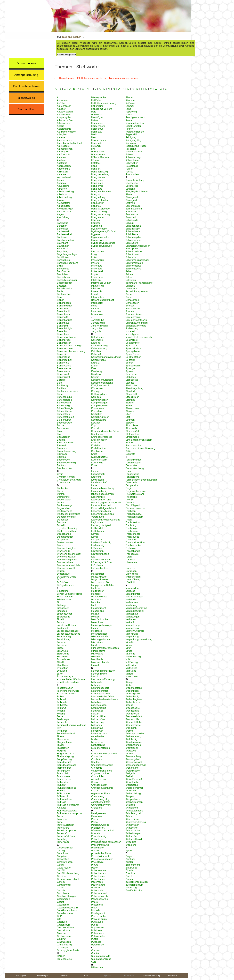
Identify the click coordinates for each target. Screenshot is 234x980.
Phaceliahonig (99, 836)
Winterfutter (132, 825)
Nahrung (96, 685)
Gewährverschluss (67, 910)
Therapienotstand (135, 494)
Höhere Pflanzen (100, 157)
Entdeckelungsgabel (68, 631)
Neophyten (97, 731)
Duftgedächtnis (65, 585)
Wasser (130, 754)
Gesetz (61, 902)
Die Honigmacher (71, 37)
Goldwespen (64, 936)
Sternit (129, 406)
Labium (95, 471)
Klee (94, 368)
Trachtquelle (132, 537)
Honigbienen (98, 177)
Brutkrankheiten (65, 443)
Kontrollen (97, 414)
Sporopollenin (133, 366)
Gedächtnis (63, 859)
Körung (95, 391)
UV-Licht (130, 582)
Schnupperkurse (134, 249)
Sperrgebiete (133, 351)
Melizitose (97, 631)
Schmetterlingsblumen (138, 246)
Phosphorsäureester (102, 859)
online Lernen (98, 779)
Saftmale (130, 203)
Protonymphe (99, 916)
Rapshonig (131, 112)
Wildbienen (132, 808)
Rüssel (129, 172)
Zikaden (130, 870)
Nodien (95, 739)
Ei (58, 602)
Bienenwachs (64, 366)
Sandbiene (131, 212)
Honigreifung (98, 197)
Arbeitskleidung (65, 192)
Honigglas (97, 189)
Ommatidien (98, 776)
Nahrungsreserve (101, 694)
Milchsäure (97, 642)
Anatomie (62, 163)
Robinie (129, 155)
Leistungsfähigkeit (101, 525)
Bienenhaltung (65, 320)
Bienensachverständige (69, 346)
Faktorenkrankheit (67, 694)
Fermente (62, 722)
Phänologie (97, 839)
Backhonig (63, 223)
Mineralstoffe (98, 651)
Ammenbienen (65, 149)
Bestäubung (63, 277)
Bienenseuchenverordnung (71, 351)
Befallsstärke (64, 249)
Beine (60, 266)
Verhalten (131, 619)
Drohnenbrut (64, 551)
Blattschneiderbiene (68, 391)
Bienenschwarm (66, 349)
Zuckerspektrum (134, 885)
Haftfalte (96, 100)
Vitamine (130, 654)
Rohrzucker (132, 163)
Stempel (130, 400)
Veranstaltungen (134, 597)
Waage (129, 682)
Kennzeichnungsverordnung (106, 357)
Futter (60, 822)
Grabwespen (64, 942)
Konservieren (98, 408)
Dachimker (63, 488)
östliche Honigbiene (102, 771)
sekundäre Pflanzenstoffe (139, 283)
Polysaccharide (100, 899)
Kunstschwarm (99, 460)
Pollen (95, 868)
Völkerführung (133, 657)
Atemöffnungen (65, 209)
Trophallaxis (132, 554)
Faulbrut (61, 708)
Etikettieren (63, 665)
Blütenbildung (65, 397)
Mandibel (96, 594)
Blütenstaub (63, 414)
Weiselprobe (132, 782)
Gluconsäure (64, 925)
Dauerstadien (64, 500)
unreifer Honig (133, 577)
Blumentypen (64, 420)
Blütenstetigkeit (65, 417)
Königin (95, 377)
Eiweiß (60, 619)
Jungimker (97, 328)
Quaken (95, 950)
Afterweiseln (64, 123)
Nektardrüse (98, 719)
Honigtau (96, 206)
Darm (60, 491)
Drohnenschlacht (66, 568)
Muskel (95, 665)
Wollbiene (131, 845)
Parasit (95, 819)
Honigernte (97, 186)
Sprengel (130, 368)
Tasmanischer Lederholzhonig (142, 480)
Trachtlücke (132, 531)
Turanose (130, 560)
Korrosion (96, 428)
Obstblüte (97, 759)
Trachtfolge (132, 528)
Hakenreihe (97, 106)
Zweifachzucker (134, 891)
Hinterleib (96, 143)
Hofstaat (96, 163)
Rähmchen (97, 967)
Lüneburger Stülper (102, 562)
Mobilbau (96, 657)
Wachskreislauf (134, 716)
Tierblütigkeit (133, 505)
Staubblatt (131, 394)
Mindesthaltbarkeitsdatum (105, 648)
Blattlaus (62, 388)
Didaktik (61, 525)
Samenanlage (133, 206)
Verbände (131, 600)
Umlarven (131, 568)
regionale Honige (135, 132)
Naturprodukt (99, 708)
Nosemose (97, 742)
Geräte (61, 888)
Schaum (130, 223)
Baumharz (62, 243)
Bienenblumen (65, 306)
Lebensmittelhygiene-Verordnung (103, 515)
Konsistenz (97, 411)
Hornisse (96, 223)
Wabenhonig (132, 697)
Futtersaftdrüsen (66, 836)
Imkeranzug (98, 260)
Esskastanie (63, 659)
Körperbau (97, 388)
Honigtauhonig (99, 212)
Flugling (61, 751)
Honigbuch (97, 183)
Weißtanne (131, 791)
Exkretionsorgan (66, 676)
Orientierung (98, 796)
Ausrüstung (63, 217)
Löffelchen (97, 548)
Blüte (60, 394)
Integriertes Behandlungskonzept (103, 299)
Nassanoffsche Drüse (103, 697)
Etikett (60, 662)
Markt (94, 605)
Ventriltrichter (133, 594)
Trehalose (131, 548)
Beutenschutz (64, 294)
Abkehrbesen (64, 106)
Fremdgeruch (64, 762)
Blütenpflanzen (65, 411)
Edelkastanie (64, 600)
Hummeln (97, 226)
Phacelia (96, 833)
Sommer (130, 311)
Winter (129, 816)
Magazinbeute (99, 577)
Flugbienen (63, 748)
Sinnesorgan (132, 300)
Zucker (129, 879)
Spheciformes (133, 354)
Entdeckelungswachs (69, 634)
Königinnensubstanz (102, 383)
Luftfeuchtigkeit (100, 568)
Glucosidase (64, 930)
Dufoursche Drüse (67, 577)
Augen (60, 214)
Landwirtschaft (99, 483)
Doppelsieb (63, 540)
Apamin (61, 180)
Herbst (95, 134)
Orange (95, 782)
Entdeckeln (63, 628)
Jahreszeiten (98, 323)
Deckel (61, 503)
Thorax (129, 500)
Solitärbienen (133, 309)
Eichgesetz (63, 608)
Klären (95, 366)
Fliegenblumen (65, 742)
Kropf (94, 454)
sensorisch (131, 289)
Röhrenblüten (133, 160)
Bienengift (62, 317)
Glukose (61, 933)
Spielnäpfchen (133, 357)
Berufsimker (63, 271)
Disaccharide (64, 534)
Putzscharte (98, 933)
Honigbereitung (100, 172)
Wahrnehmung (133, 736)
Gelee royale (64, 868)
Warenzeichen (133, 745)
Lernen (95, 534)
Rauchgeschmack (135, 117)
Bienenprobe (64, 340)
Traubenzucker (134, 545)
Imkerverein (98, 271)
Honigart (96, 169)
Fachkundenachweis (68, 691)
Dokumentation (65, 537)
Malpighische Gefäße (103, 585)
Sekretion (131, 280)
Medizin (95, 617)
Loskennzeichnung (101, 560)
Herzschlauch (99, 140)
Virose (129, 651)
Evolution (62, 671)
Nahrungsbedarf (100, 688)
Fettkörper (63, 731)
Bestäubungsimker (67, 280)
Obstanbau (97, 756)
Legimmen (97, 522)
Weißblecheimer (134, 788)
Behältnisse (63, 257)
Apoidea (61, 183)
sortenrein (131, 331)
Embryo (61, 622)
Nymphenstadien (101, 748)
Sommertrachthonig (136, 320)
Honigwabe (97, 217)
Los (93, 557)
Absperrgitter (64, 117)
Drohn (60, 545)
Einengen (62, 611)
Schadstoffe (132, 220)
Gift (59, 919)
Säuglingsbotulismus (137, 192)
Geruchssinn (64, 893)
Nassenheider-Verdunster (105, 699)
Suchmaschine (133, 445)
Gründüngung (64, 945)
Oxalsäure (97, 808)
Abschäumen (64, 115)
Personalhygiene (100, 825)
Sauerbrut (131, 217)
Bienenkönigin (64, 328)
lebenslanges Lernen (102, 494)
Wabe (129, 685)
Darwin (61, 494)
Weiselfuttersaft (134, 779)
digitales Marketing (67, 528)
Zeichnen (130, 859)
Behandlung (63, 260)
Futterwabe (63, 842)
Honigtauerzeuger (101, 209)
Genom (61, 882)
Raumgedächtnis (135, 123)
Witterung (131, 842)
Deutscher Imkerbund (69, 514)
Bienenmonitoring (66, 337)
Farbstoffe (62, 705)
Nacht (95, 676)
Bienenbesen (64, 303)
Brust (60, 431)
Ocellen (95, 762)
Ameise (61, 137)
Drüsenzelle (63, 574)
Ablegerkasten (65, 112)
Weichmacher (133, 771)
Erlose (60, 648)
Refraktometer (133, 126)
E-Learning (63, 591)
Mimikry (96, 645)
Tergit (129, 488)
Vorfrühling (131, 668)
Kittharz (95, 363)
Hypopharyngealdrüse (103, 243)
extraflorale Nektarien (69, 682)
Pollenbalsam (99, 873)
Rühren (129, 169)
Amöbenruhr (64, 155)
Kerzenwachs (98, 360)
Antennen (62, 174)
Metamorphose (99, 634)
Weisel (129, 776)
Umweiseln (132, 574)
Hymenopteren (99, 240)
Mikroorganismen (101, 639)
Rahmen (130, 106)
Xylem (129, 851)
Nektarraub (97, 728)
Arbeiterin (62, 189)
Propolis (96, 910)
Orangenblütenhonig (102, 788)
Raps (128, 109)
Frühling (61, 791)
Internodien (97, 303)
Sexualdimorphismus (137, 291)
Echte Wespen (65, 597)
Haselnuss (97, 115)
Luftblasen (97, 565)
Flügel (60, 745)
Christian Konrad (66, 477)
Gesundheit (63, 905)
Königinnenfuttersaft (102, 380)
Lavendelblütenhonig (103, 488)
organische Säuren (101, 794)
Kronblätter (97, 451)
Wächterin (131, 728)
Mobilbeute (97, 659)
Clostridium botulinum (69, 480)
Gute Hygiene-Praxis (68, 950)
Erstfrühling (63, 654)
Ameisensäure (65, 140)
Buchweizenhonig (66, 463)
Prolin (94, 908)
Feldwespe (63, 719)
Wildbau (130, 805)
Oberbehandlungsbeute (104, 754)
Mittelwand (97, 654)
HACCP (61, 956)
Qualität (95, 953)
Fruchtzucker (64, 779)
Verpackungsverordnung (139, 639)
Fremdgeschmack (67, 765)
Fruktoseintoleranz (67, 811)
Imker (94, 257)
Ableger (61, 109)
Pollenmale (97, 891)
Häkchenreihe (64, 959)
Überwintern (132, 562)
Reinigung (131, 137)
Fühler (60, 816)
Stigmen (130, 420)
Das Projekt (21, 976)
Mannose (96, 600)
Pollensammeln (100, 893)
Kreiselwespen (99, 440)
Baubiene (62, 237)
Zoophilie (130, 873)
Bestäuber (62, 274)
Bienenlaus (63, 334)
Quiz (94, 962)
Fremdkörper (64, 768)
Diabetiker (62, 520)
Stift (128, 417)
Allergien (62, 134)
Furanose (62, 819)
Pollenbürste (98, 879)
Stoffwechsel (133, 434)
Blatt (60, 383)
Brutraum (62, 448)
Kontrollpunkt (99, 420)
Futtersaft (62, 833)
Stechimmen (132, 397)
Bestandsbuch (65, 283)
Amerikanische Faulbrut (70, 143)
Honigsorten (98, 203)
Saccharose (132, 186)
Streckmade (132, 437)
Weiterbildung (133, 794)
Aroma (61, 200)
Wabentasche (133, 702)
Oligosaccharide (100, 773)
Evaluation (63, 668)
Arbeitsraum (64, 194)
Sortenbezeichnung (136, 326)
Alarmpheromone (66, 132)
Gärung (61, 851)
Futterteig (62, 839)
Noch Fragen (43, 976)
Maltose (96, 588)
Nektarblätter (99, 716)
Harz (94, 112)
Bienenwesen (64, 371)
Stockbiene (132, 425)
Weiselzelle (132, 785)
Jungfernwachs (100, 326)
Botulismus (63, 428)
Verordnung (132, 634)
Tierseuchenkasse (135, 508)
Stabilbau (131, 377)
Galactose (62, 853)
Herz (94, 137)
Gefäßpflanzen (65, 862)
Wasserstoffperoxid (136, 765)
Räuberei (130, 100)
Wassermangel (134, 762)
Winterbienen (133, 819)
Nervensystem (99, 734)
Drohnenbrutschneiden (69, 554)
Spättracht (131, 346)
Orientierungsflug (100, 799)
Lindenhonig (98, 545)
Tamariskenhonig (135, 468)
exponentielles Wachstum (71, 679)
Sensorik (130, 286)
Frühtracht (62, 796)
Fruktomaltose (65, 799)
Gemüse (61, 876)
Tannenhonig (132, 474)
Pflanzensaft (98, 828)
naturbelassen (99, 705)
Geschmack (63, 899)
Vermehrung (132, 628)
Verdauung (131, 605)
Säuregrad (131, 200)
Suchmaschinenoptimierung (141, 448)
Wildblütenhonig (134, 811)
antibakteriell (64, 177)
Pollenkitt (96, 888)
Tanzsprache (132, 477)
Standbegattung (134, 388)
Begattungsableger (67, 254)
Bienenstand (64, 357)
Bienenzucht (64, 377)
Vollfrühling (132, 662)
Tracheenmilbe (134, 514)
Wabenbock (132, 691)
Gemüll (61, 870)
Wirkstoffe (131, 836)
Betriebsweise (65, 289)
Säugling (130, 189)
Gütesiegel (63, 948)
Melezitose (97, 622)
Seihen (129, 274)
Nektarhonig (98, 722)
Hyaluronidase (99, 229)
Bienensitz (62, 354)
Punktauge (97, 922)
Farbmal (61, 699)
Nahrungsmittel (100, 691)
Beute (60, 291)
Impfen (95, 274)
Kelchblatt (97, 351)
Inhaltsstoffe (98, 286)
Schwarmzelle (133, 266)
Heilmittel (96, 132)
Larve (94, 485)
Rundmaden (132, 174)
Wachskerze (132, 714)
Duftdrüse (62, 582)
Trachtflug (131, 525)
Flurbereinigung (65, 756)
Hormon (96, 220)
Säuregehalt (132, 197)
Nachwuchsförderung (103, 679)
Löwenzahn (97, 551)
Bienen (61, 300)
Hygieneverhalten (101, 237)
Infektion (96, 280)
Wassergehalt (133, 759)
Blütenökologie (65, 408)
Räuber (129, 97)
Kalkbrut (96, 343)
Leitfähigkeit (98, 531)
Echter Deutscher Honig (70, 594)
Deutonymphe (65, 511)
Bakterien (62, 226)
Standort (130, 391)
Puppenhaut (98, 928)
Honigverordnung (101, 214)
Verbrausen (132, 602)
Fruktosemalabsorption (69, 813)
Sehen (129, 271)
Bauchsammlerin (66, 240)
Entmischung (64, 637)
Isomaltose (97, 314)
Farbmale (62, 702)
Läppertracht (98, 474)
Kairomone (97, 340)
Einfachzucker (65, 614)
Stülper (129, 443)
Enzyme (61, 642)
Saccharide (132, 183)
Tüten (129, 557)
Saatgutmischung (135, 180)
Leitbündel (97, 528)
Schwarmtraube (134, 263)
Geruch (61, 891)
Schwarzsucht (133, 269)
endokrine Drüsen (66, 625)
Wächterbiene (133, 725)
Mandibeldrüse (99, 597)
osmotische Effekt (101, 802)
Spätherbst (132, 340)
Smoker (130, 306)
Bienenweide (64, 368)
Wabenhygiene (134, 699)
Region (129, 129)
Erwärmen (62, 657)
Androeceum (64, 166)
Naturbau (96, 702)
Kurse (94, 465)
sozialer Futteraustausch (139, 337)
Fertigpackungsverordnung (72, 725)
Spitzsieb (130, 360)
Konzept (96, 423)
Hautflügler (97, 117)
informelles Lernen (101, 283)
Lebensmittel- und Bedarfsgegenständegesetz (106, 501)
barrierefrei (63, 231)
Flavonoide (63, 739)
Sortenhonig (132, 328)
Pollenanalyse (99, 870)
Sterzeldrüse (132, 408)
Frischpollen (63, 771)
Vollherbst (131, 665)
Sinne (129, 297)
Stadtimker (132, 386)
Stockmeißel (132, 431)
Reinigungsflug (133, 140)
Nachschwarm (99, 674)
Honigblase (97, 180)
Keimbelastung (99, 349)
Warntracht (132, 748)
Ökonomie (97, 768)
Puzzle (95, 939)
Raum (129, 120)
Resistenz (131, 149)
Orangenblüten (99, 785)
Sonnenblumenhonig (137, 323)
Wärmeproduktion (135, 734)
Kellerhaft (97, 354)
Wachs (129, 705)
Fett (59, 728)
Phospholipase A (100, 856)
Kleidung (96, 374)
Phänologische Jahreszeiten (106, 842)
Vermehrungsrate (135, 631)
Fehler (60, 716)
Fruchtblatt (63, 773)
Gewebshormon (65, 913)
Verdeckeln (132, 614)
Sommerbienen (134, 314)
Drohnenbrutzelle (66, 557)
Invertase (96, 311)
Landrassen (97, 480)
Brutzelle (62, 457)
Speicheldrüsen (134, 349)
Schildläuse (132, 234)
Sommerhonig (133, 317)
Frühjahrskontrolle (67, 788)
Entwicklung (64, 639)
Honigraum (97, 194)
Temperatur (132, 485)
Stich (128, 414)
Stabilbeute (132, 380)
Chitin (60, 474)
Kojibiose (96, 397)
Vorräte (129, 674)
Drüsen (61, 571)
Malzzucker (97, 591)
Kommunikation (100, 400)
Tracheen (131, 511)
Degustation (63, 508)
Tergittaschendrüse (136, 491)
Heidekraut (97, 129)
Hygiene (96, 234)
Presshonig (97, 905)
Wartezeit (131, 751)
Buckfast (62, 465)
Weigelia (130, 773)
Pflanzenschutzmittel (102, 831)
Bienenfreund (64, 314)
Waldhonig (131, 739)
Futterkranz (63, 828)
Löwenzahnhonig (100, 554)
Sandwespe (132, 214)
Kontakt (64, 976)
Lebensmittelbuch (101, 511)
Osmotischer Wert (101, 805)
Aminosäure (63, 146)
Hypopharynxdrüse (101, 246)
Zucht (129, 876)
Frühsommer (64, 794)
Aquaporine (63, 186)
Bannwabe (63, 229)
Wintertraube (133, 831)
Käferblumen (98, 337)
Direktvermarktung (67, 531)
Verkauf (130, 622)
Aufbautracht (64, 212)
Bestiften (62, 286)
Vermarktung (133, 625)
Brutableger (63, 437)
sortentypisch (133, 334)
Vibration (130, 642)
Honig (94, 166)
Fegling (61, 711)
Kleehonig (97, 371)
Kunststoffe (97, 463)
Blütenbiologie (65, 400)
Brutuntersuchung (67, 451)
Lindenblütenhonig (101, 542)
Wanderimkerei (134, 742)
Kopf (94, 425)
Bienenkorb (63, 331)
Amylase (62, 157)
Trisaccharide (133, 551)
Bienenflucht (64, 311)
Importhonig (98, 277)
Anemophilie (64, 169)
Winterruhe (132, 828)
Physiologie (97, 862)
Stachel (130, 383)
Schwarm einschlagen (137, 260)
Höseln (95, 160)
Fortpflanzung (64, 759)
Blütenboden (64, 403)
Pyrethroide (97, 945)
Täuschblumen (133, 460)
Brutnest (61, 445)
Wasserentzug (133, 756)
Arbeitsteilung (64, 197)
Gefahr (61, 865)
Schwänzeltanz (134, 252)
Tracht (129, 520)
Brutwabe (62, 454)
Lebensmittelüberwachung (106, 520)
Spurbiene (131, 374)
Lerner (95, 537)
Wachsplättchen (134, 722)
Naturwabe (97, 711)
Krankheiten (98, 434)
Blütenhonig (63, 406)
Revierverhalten (134, 152)
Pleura (95, 865)
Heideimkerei (98, 126)
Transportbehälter (135, 542)
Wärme (129, 731)
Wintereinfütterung (136, 822)
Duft (59, 579)
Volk (128, 659)
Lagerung (96, 477)
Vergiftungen (133, 617)
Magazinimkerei (100, 579)
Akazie (61, 126)
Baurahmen (63, 246)
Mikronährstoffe (100, 637)
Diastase (62, 522)
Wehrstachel (132, 768)
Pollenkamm (98, 885)
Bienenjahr (63, 326)
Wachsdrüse (132, 711)
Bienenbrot (63, 309)
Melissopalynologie (102, 625)
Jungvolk (96, 331)
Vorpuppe (131, 671)
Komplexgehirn (99, 406)
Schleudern (132, 243)
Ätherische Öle (65, 120)
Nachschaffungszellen (103, 671)
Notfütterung (98, 745)
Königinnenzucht (100, 386)
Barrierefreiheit (65, 234)
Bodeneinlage (64, 423)
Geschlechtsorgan (67, 896)
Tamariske (131, 465)
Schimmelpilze (133, 237)
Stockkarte (131, 428)
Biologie (61, 380)
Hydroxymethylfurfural (103, 231)
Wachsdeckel (133, 708)
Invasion (96, 309)
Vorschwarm (132, 676)
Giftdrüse (62, 922)
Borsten (61, 425)
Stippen (130, 423)
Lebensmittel (98, 497)
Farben (61, 697)
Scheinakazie (133, 229)
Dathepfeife (63, 497)
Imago (95, 254)
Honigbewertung (100, 174)
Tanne (129, 471)
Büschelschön (64, 468)
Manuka (96, 602)
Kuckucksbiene (99, 457)
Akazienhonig (64, 129)
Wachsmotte (132, 719)
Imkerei (95, 263)
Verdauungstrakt (135, 611)
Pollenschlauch (99, 896)
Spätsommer (133, 343)
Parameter (97, 816)
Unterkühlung (133, 579)
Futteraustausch (66, 825)
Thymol (130, 503)
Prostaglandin (99, 913)
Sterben (130, 403)
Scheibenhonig (133, 226)
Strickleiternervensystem (139, 440)
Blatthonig (62, 386)
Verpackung (132, 637)
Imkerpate (97, 269)
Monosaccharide (100, 662)
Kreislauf (96, 443)
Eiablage (62, 605)
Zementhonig (133, 865)
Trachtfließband (134, 522)
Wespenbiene (133, 799)
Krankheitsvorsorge (102, 437)
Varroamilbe (132, 588)
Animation (62, 172)
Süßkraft (130, 454)
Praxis (94, 902)
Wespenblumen (134, 802)
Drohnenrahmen (66, 562)
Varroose (130, 591)
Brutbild (61, 440)
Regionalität (132, 134)
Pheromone (97, 848)
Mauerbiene (98, 611)
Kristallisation (98, 448)
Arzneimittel (63, 206)
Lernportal (97, 540)
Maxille (95, 614)
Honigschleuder (100, 200)
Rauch (129, 115)
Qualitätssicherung (101, 959)
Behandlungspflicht (67, 263)
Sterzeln (130, 411)
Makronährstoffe (100, 582)
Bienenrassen (64, 343)
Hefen (94, 120)
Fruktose (62, 802)
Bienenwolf (63, 374)
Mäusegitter (98, 574)
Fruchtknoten (64, 776)
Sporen (129, 363)
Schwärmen (132, 254)
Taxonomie (131, 483)
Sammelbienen (134, 209)
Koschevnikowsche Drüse (105, 431)
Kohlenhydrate (99, 394)
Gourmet (62, 939)
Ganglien (62, 856)
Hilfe (86, 976)
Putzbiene (97, 930)
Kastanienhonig (99, 346)
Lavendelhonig (99, 491)
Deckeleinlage (65, 505)
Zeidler (129, 862)
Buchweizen (63, 460)
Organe (95, 791)
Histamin (96, 146)
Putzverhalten (99, 936)
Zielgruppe (131, 868)
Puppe (95, 925)
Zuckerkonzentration (137, 882)
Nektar (95, 714)
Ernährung (62, 651)
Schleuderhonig (134, 240)
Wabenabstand (134, 688)
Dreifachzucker (65, 542)
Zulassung (131, 888)
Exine (60, 674)
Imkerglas (97, 266)
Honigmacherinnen (101, 192)
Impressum (172, 976)
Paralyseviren (99, 813)
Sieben (129, 294)
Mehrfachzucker (100, 619)
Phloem (95, 851)
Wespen (130, 796)
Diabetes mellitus (66, 517)
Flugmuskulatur (65, 754)
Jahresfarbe (98, 320)
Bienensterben (65, 360)
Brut (59, 434)
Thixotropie (132, 497)
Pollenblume (98, 876)
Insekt (95, 294)
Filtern (60, 736)
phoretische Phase (101, 853)
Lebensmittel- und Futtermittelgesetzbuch (104, 507)
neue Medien (98, 736)
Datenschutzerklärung (151, 976)
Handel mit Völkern (102, 109)
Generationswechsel (68, 879)
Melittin (95, 628)
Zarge (129, 856)
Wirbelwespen (133, 833)
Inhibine (95, 289)
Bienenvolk (63, 363)
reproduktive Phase (136, 146)
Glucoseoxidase (65, 928)
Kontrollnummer (100, 417)
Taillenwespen (133, 463)
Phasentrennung (100, 845)
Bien (59, 297)
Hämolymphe (99, 97)
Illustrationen (98, 252)
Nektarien (97, 725)
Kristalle (96, 445)
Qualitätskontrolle (101, 956)
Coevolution (63, 483)
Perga (94, 822)
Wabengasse (133, 694)
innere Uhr (97, 291)
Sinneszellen (132, 303)
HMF (94, 149)
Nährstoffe (97, 682)
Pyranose (96, 942)
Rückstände (132, 166)
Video (129, 645)
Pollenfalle (97, 882)
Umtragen (131, 571)
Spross (129, 371)
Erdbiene (62, 645)
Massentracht (99, 608)
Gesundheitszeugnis (68, 908)
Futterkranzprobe (66, 831)
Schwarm (131, 257)
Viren (128, 648)
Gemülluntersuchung (68, 873)
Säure (129, 194)
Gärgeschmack (65, 848)
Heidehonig (97, 123)
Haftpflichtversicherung (104, 103)
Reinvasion (131, 143)
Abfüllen (61, 103)
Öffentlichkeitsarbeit (102, 765)
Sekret (129, 277)
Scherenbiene (133, 231)
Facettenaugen (65, 688)
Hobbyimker (98, 152)
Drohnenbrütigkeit (67, 548)
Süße (128, 451)
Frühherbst (63, 782)
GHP (59, 916)
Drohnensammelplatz (69, 565)
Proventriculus (99, 919)
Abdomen (62, 100)
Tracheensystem (134, 517)
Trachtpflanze (133, 534)
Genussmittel (64, 885)
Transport (131, 540)
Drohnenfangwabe (67, 560)
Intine (94, 306)
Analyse (61, 160)
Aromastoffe (63, 203)
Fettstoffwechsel (66, 734)
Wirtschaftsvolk (134, 839)
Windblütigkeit (133, 813)
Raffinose (130, 103)
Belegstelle (63, 269)
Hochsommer (98, 155)
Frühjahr (61, 785)
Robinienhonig (133, 157)
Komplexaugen (99, 403)
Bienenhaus (63, 323)
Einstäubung (64, 617)
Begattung (63, 252)
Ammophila (63, 152)
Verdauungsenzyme (136, 608)
